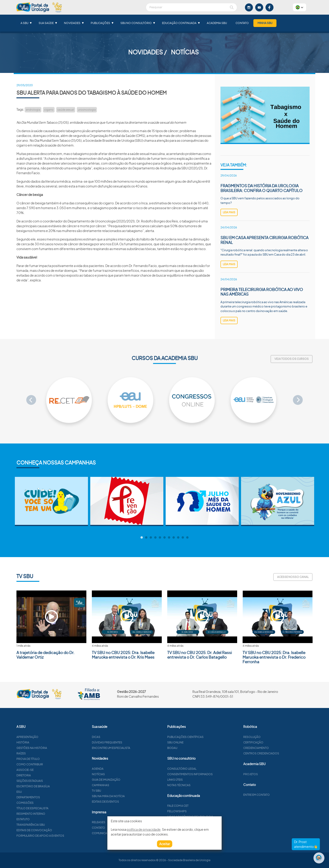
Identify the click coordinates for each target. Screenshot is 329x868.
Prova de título (40, 759)
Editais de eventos (128, 802)
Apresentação (39, 737)
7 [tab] (169, 538)
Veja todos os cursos (292, 359)
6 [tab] (164, 538)
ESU (31, 792)
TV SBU (119, 791)
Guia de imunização (128, 780)
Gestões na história (43, 748)
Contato (242, 23)
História (34, 742)
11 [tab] (187, 538)
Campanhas (123, 785)
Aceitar (165, 844)
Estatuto (34, 819)
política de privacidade (144, 829)
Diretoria (35, 775)
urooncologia (87, 110)
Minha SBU (265, 23)
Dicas (118, 737)
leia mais (229, 212)
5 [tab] (160, 538)
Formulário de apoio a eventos (52, 836)
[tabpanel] (51, 501)
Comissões (36, 803)
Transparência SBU (42, 825)
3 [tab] (151, 538)
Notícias (121, 774)
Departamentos (40, 797)
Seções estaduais (41, 781)
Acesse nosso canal (293, 577)
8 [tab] (174, 538)
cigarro (49, 110)
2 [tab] (146, 538)
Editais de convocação (46, 830)
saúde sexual (66, 110)
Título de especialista (44, 808)
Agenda (120, 769)
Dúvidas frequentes (129, 742)
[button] (300, 7)
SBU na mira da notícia (130, 796)
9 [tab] (178, 538)
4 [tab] (155, 538)
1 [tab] (142, 538)
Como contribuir (41, 764)
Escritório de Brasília (45, 786)
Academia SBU (217, 23)
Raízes (33, 753)
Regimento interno (42, 814)
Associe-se (36, 770)
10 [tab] (183, 538)
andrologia (33, 110)
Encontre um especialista (133, 748)
